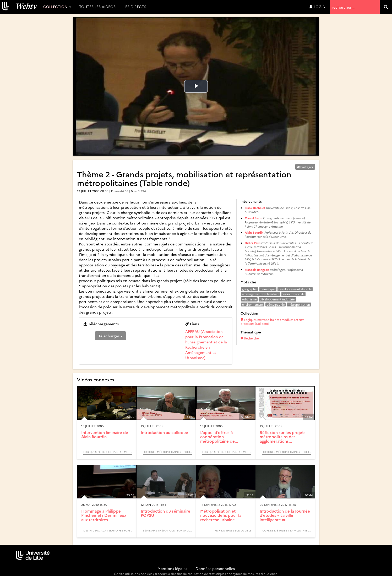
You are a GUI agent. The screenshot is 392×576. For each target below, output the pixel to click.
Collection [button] (57, 7)
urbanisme (249, 299)
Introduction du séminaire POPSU (165, 513)
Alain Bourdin (254, 232)
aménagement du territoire (261, 294)
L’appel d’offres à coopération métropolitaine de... (219, 437)
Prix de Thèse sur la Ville (233, 530)
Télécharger (110, 336)
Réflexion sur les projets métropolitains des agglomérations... (283, 437)
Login (317, 7)
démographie (276, 305)
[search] (386, 7)
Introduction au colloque (164, 432)
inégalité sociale (293, 294)
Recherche (250, 338)
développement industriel (277, 299)
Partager (305, 167)
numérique (268, 289)
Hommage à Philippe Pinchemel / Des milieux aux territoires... (104, 515)
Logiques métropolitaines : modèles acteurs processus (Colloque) (272, 322)
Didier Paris (253, 243)
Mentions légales (172, 568)
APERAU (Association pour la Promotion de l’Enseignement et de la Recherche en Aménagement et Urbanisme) (206, 344)
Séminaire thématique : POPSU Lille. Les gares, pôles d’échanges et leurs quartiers (167, 530)
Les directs (135, 7)
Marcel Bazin (254, 218)
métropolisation (299, 305)
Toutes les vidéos (97, 7)
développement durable (295, 289)
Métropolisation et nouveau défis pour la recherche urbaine (221, 515)
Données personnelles (215, 568)
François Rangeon (257, 270)
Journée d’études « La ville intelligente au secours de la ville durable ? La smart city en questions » (286, 530)
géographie (250, 289)
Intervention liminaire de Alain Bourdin (105, 435)
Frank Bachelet (255, 208)
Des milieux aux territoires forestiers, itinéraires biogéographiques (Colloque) (108, 530)
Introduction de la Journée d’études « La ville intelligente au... (285, 515)
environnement (253, 305)
